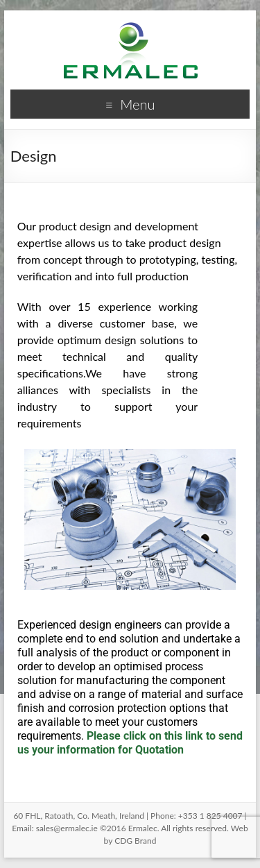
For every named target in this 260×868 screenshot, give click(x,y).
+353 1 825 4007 (210, 816)
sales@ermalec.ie (67, 828)
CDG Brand (135, 841)
